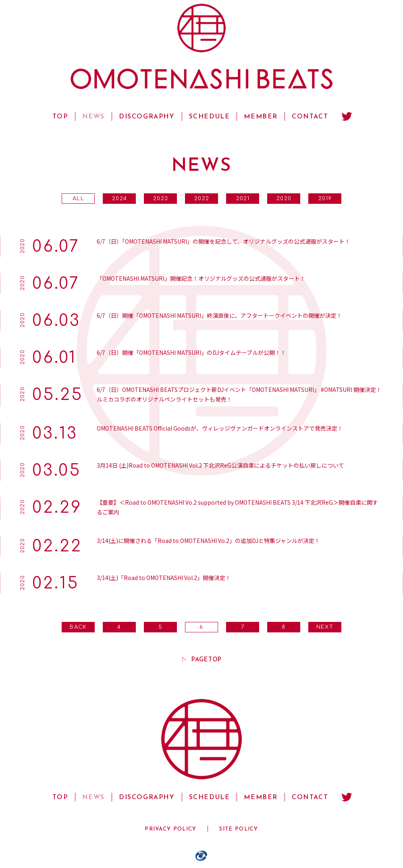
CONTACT (310, 117)
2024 (119, 199)
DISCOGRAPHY (147, 117)
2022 (202, 199)
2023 (161, 199)
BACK (78, 627)
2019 (325, 199)
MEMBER (261, 117)
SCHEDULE (210, 117)
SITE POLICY (239, 829)
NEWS (93, 117)
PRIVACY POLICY (170, 829)
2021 (243, 199)
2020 (284, 199)
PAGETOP (207, 660)
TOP (60, 117)
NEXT (325, 627)
